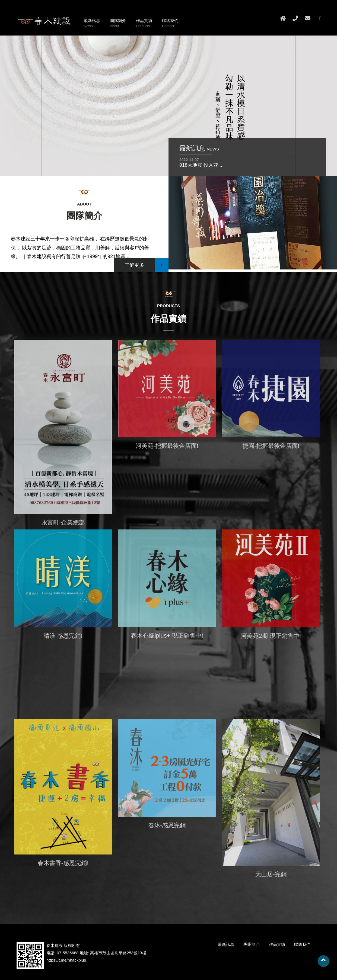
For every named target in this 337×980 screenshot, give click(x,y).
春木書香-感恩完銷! (63, 863)
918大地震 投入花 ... (201, 165)
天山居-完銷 (271, 873)
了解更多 (147, 265)
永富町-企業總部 (63, 521)
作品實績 (144, 23)
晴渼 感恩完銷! (63, 636)
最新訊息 (92, 23)
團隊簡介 (118, 23)
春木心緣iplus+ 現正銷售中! (167, 636)
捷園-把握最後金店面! (271, 446)
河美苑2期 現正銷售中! (271, 637)
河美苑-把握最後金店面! (167, 446)
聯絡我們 (170, 23)
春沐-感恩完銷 (167, 826)
